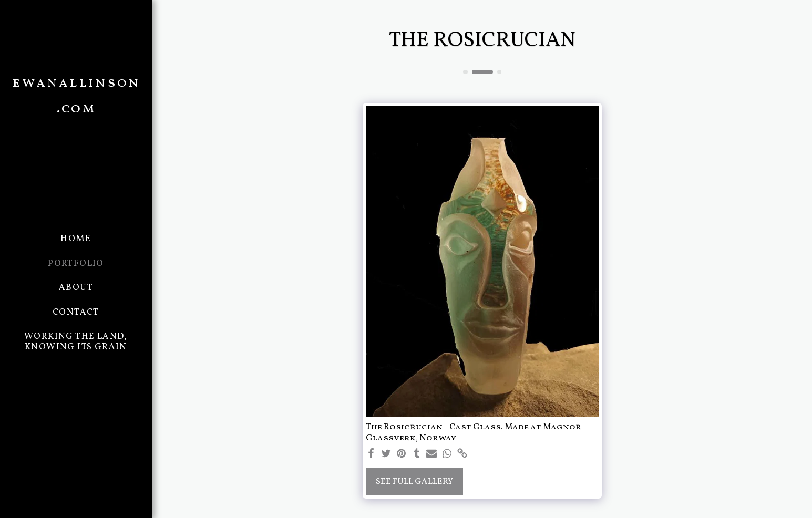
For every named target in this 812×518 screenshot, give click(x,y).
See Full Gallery (414, 481)
